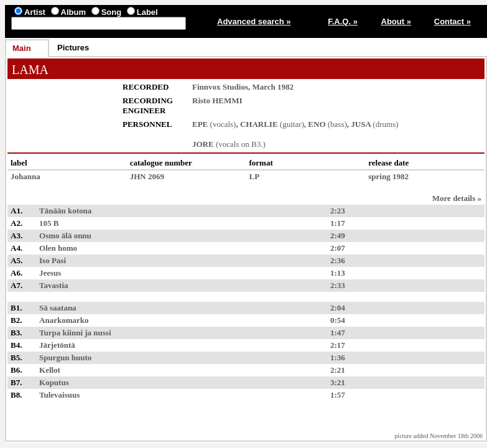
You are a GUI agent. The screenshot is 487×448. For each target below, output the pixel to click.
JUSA (361, 124)
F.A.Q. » (343, 21)
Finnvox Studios (220, 87)
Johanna (26, 176)
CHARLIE (259, 124)
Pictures (73, 48)
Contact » (452, 21)
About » (396, 21)
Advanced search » (254, 21)
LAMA (30, 70)
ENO (317, 124)
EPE (200, 124)
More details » (457, 198)
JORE (203, 144)
